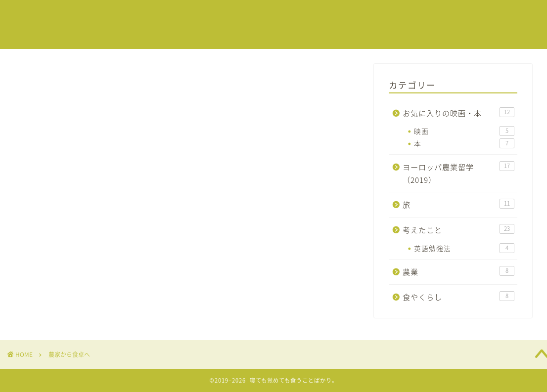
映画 (464, 131)
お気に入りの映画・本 (458, 113)
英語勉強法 (464, 248)
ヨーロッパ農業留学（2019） (458, 173)
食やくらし (458, 297)
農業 (458, 272)
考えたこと (458, 230)
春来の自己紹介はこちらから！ (383, 15)
